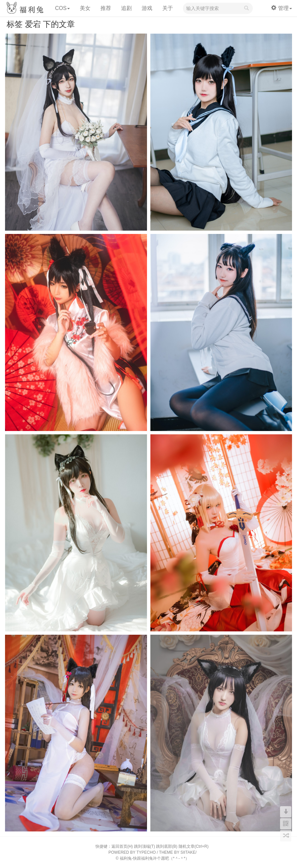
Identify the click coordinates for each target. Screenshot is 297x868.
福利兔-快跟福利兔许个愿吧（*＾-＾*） (154, 858)
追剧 (126, 8)
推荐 (106, 8)
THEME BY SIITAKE (177, 852)
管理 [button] (282, 8)
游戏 (147, 8)
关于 (168, 8)
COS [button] (62, 8)
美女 (85, 8)
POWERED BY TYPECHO (132, 852)
